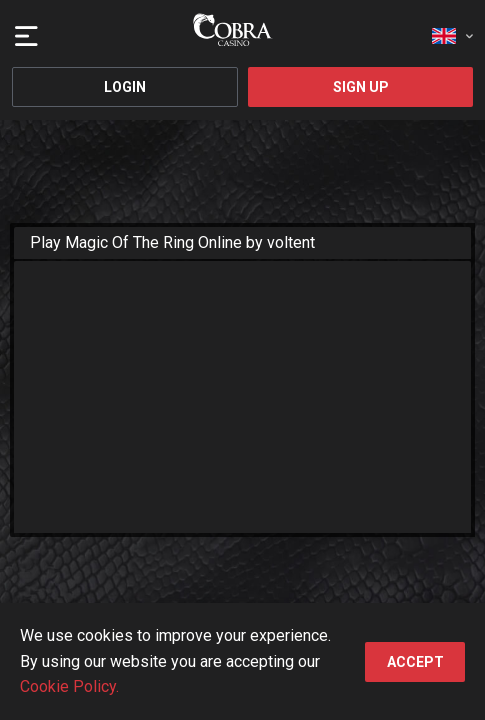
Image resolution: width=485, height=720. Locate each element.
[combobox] (452, 30)
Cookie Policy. (69, 686)
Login (125, 87)
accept (415, 662)
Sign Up (361, 87)
